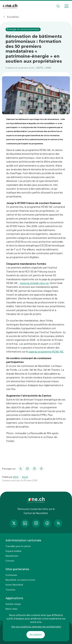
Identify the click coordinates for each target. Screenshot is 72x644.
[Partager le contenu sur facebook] (41, 469)
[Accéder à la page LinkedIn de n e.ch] (25, 523)
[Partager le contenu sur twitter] (21, 469)
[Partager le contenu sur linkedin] (28, 469)
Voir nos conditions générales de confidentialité (36, 626)
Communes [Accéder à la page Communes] (11, 575)
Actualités (13, 17)
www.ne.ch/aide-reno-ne (34, 283)
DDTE (16, 477)
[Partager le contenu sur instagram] (34, 469)
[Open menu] (66, 6)
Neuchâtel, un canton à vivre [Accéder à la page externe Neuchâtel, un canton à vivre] (20, 580)
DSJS (25, 477)
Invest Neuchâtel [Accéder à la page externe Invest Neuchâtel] (14, 585)
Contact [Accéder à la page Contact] (10, 561)
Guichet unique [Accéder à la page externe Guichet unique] (13, 604)
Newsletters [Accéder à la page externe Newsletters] (12, 556)
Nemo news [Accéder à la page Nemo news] (12, 609)
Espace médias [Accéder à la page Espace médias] (13, 551)
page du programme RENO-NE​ (46, 351)
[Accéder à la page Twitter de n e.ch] (14, 523)
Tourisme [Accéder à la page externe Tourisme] (10, 590)
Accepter (36, 635)
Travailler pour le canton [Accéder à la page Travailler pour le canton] (18, 546)
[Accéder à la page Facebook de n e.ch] (47, 523)
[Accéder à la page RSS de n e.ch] (58, 523)
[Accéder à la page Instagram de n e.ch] (36, 523)
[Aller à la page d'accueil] (10, 6)
